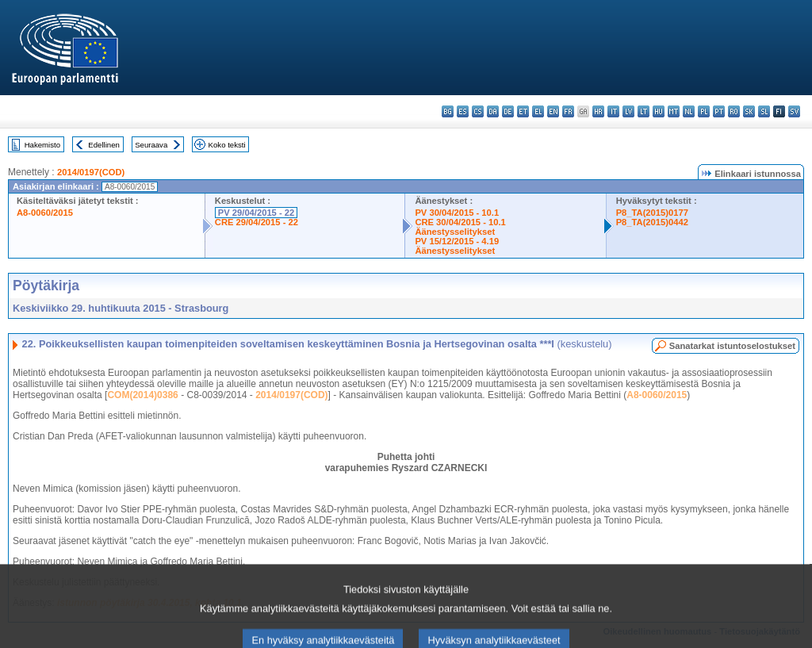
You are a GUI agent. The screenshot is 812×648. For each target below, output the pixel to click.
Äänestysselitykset (455, 232)
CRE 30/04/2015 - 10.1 (460, 222)
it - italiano (613, 111)
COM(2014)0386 (142, 395)
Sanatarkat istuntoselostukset (732, 346)
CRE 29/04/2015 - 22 (257, 222)
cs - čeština (478, 111)
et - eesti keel (523, 111)
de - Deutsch (508, 111)
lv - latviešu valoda (628, 111)
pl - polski (704, 111)
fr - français (568, 111)
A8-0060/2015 (45, 213)
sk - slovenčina (749, 111)
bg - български (448, 111)
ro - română (734, 111)
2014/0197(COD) (91, 172)
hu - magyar (659, 111)
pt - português (719, 111)
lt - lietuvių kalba (643, 111)
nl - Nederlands (689, 111)
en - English (553, 111)
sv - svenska (794, 111)
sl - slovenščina (764, 111)
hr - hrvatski (598, 111)
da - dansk (493, 111)
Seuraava (151, 145)
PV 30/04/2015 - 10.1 (457, 213)
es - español (463, 111)
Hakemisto (42, 145)
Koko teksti (227, 145)
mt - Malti (674, 111)
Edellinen (103, 145)
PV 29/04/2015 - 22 (256, 213)
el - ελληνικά (538, 111)
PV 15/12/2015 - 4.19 (457, 241)
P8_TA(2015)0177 (652, 213)
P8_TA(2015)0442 (652, 222)
